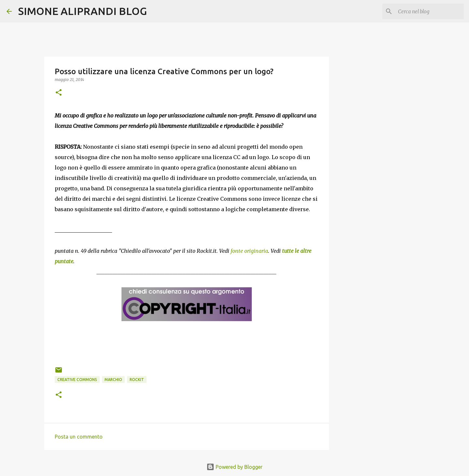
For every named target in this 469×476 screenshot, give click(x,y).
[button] (59, 93)
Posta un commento (79, 437)
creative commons (77, 380)
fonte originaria (249, 251)
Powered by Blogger (234, 467)
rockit (137, 380)
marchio (113, 380)
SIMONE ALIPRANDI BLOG (83, 11)
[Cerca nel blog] (430, 11)
